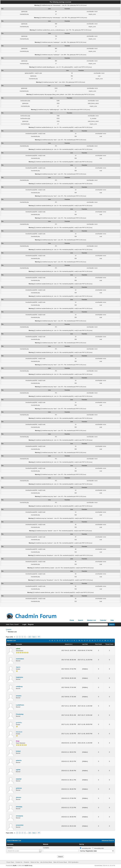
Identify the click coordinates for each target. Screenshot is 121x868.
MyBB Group (28, 866)
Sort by (82, 844)
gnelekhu (19, 723)
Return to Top (35, 862)
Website (46, 844)
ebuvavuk (19, 732)
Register (31, 624)
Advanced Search (108, 841)
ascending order (86, 848)
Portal (72, 620)
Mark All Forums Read (60, 862)
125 (30, 637)
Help (112, 620)
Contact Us (19, 862)
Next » (34, 637)
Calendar (103, 620)
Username (10, 844)
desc (71, 644)
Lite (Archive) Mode (46, 862)
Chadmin (9, 630)
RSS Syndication (73, 862)
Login (24, 624)
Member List (91, 620)
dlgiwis (18, 667)
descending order (99, 848)
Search (80, 620)
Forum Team (10, 862)
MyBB (15, 866)
